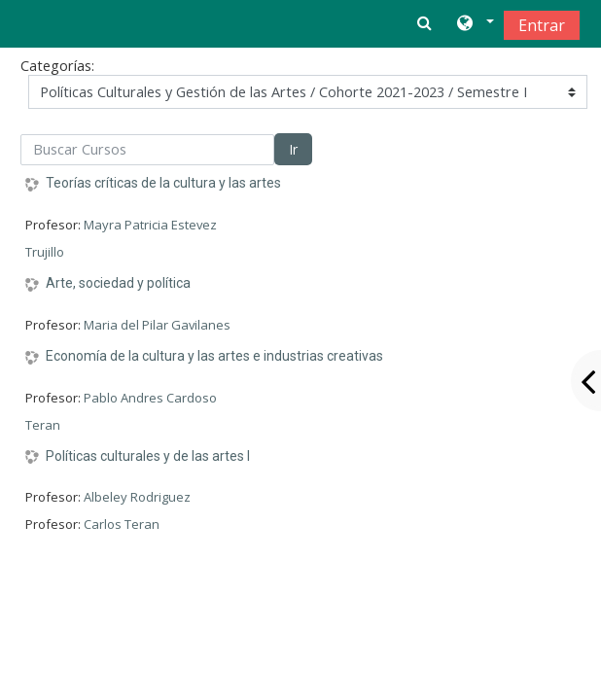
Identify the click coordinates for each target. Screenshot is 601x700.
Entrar (542, 25)
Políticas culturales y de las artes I (148, 456)
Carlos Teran (122, 524)
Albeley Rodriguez (137, 497)
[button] (474, 24)
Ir (293, 149)
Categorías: (57, 66)
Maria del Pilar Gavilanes (157, 325)
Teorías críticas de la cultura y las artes (163, 183)
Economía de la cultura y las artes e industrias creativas (214, 356)
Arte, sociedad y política (118, 283)
